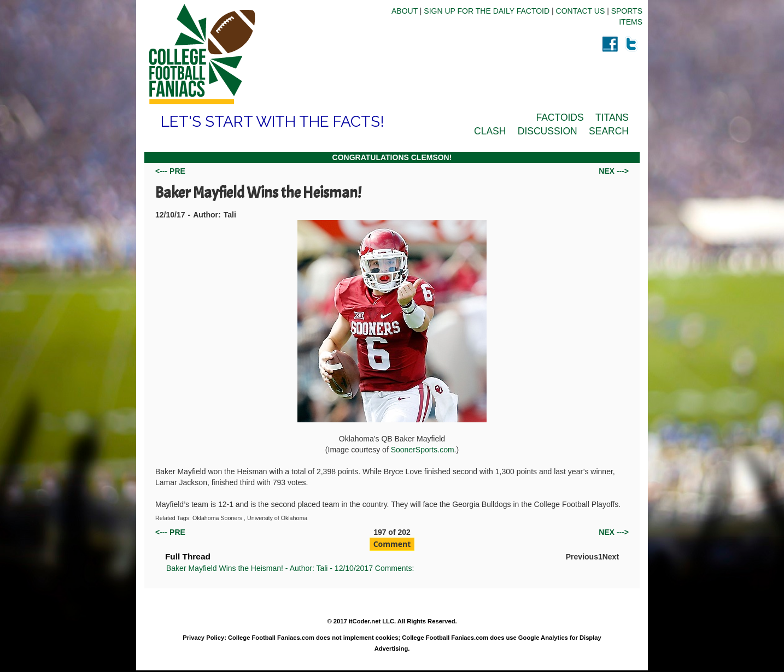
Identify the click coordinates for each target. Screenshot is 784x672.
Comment (392, 544)
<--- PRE (170, 171)
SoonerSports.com (423, 450)
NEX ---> (614, 171)
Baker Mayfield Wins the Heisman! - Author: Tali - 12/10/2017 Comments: (290, 568)
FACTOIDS (560, 117)
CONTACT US (581, 11)
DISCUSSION (548, 131)
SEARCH (609, 131)
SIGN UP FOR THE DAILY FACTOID (487, 11)
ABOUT (405, 11)
